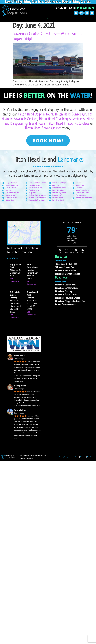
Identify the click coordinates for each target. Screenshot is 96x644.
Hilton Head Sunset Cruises (74, 115)
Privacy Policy (64, 457)
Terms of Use (74, 457)
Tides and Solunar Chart (65, 267)
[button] (48, 18)
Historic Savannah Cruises (20, 119)
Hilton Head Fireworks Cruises (68, 124)
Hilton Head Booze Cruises (43, 128)
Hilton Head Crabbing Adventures (62, 119)
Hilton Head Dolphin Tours (36, 115)
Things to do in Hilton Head (66, 264)
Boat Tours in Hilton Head (50, 172)
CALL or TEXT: (75, 8)
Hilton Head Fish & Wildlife (66, 271)
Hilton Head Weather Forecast (68, 274)
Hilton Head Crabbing (64, 291)
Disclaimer (91, 457)
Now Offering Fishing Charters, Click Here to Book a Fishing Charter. (48, 2)
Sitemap (83, 457)
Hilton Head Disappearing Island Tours (71, 301)
